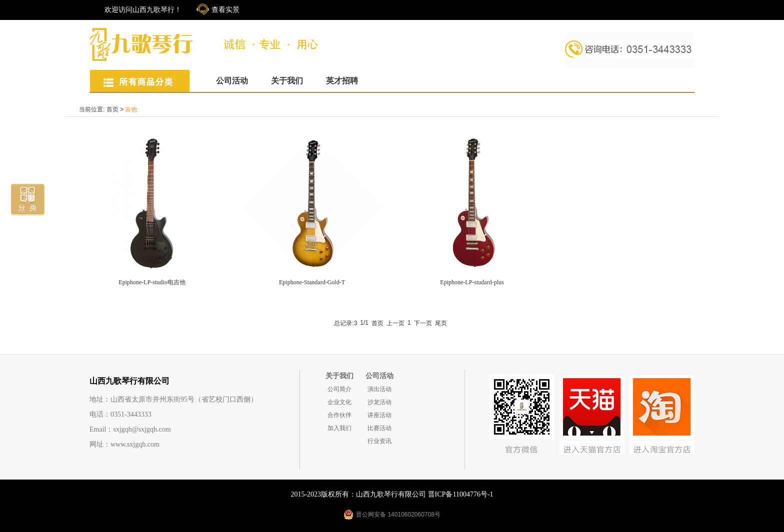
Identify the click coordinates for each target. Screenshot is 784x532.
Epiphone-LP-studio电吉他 (152, 282)
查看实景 (225, 10)
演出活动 (379, 389)
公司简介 (339, 389)
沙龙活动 (379, 402)
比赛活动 (379, 428)
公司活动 (232, 81)
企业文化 (339, 402)
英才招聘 (342, 81)
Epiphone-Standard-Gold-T (312, 282)
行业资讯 (379, 441)
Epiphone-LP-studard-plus (472, 282)
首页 (112, 109)
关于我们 (287, 81)
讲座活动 (379, 415)
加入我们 (339, 428)
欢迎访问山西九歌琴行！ (143, 10)
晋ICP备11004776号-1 (461, 494)
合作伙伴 (339, 415)
